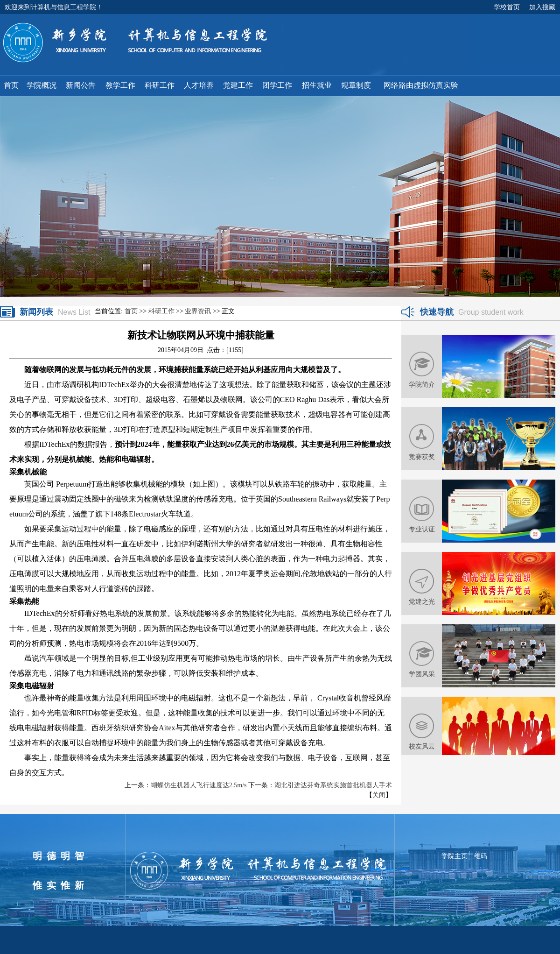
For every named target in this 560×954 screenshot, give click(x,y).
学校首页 (507, 7)
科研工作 (161, 311)
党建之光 (422, 601)
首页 (131, 311)
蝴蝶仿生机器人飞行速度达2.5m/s (199, 785)
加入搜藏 (542, 7)
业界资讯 (198, 311)
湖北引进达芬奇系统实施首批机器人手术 (333, 785)
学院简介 (422, 384)
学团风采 (422, 674)
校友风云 (422, 746)
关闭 (379, 795)
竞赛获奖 (422, 457)
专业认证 (422, 529)
